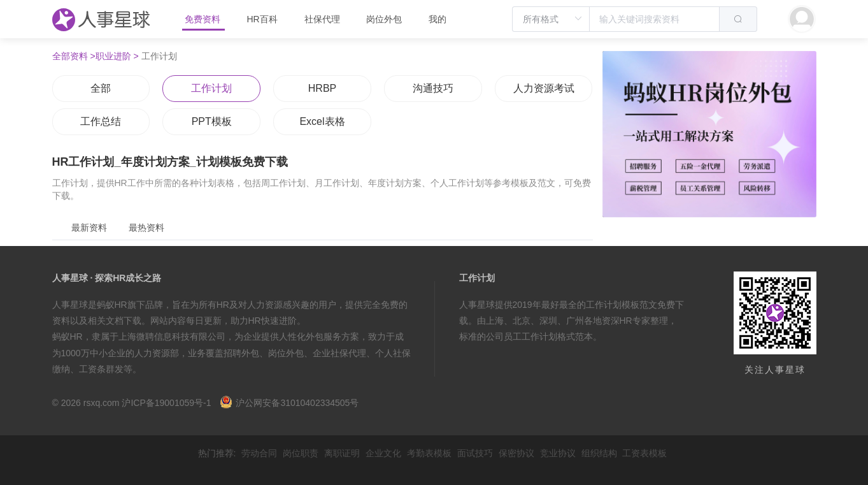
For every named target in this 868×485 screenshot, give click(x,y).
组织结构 (599, 453)
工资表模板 (644, 453)
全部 (101, 88)
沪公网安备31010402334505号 (289, 403)
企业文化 (383, 453)
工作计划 (211, 88)
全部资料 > (74, 56)
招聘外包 (241, 353)
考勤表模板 (429, 453)
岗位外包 (384, 19)
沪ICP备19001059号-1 (166, 403)
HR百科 (263, 19)
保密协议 (516, 453)
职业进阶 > (117, 56)
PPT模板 (212, 121)
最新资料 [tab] (89, 228)
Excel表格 (322, 121)
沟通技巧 (433, 88)
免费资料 (204, 19)
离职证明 (342, 453)
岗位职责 (301, 453)
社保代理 (322, 19)
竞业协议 (558, 453)
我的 (438, 19)
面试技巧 (475, 453)
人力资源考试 (544, 88)
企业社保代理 (339, 353)
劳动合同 (259, 453)
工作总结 (101, 121)
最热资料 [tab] (146, 228)
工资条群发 (101, 369)
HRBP (322, 88)
